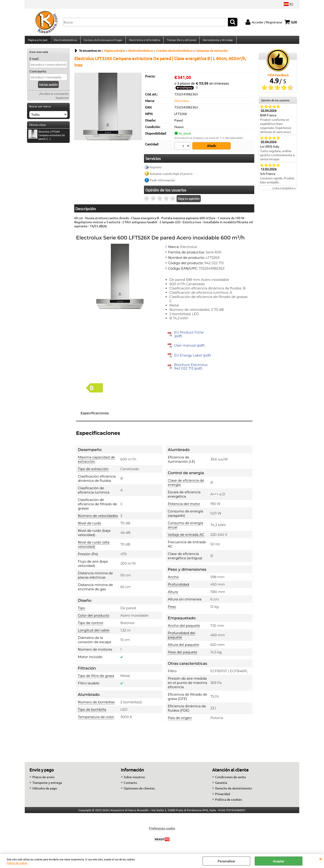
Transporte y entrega (47, 784)
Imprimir (156, 169)
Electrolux (182, 103)
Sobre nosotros (134, 779)
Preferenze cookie (162, 830)
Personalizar (226, 861)
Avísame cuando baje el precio (171, 175)
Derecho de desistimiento (234, 790)
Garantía (221, 784)
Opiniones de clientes (139, 790)
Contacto (130, 784)
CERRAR (320, 859)
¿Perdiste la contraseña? (54, 96)
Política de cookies (17, 863)
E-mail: (34, 61)
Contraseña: (38, 74)
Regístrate (62, 100)
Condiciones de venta (230, 779)
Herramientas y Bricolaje (217, 41)
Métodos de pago (45, 790)
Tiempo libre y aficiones (181, 41)
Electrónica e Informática (144, 41)
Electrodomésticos (65, 41)
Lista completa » (284, 191)
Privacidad (223, 796)
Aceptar (279, 861)
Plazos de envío (43, 779)
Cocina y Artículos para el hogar (103, 41)
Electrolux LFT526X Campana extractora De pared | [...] (47, 138)
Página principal (38, 41)
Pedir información (162, 182)
